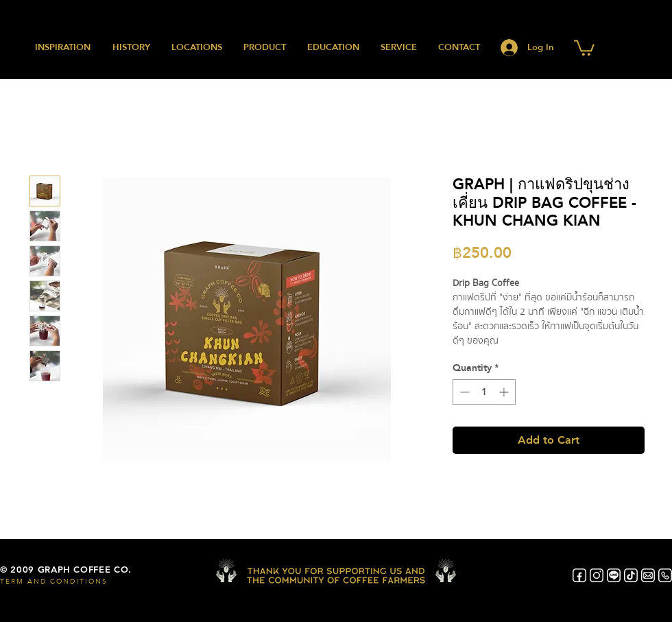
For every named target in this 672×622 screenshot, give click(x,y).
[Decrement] (463, 392)
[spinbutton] (484, 392)
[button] (584, 47)
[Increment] (505, 392)
